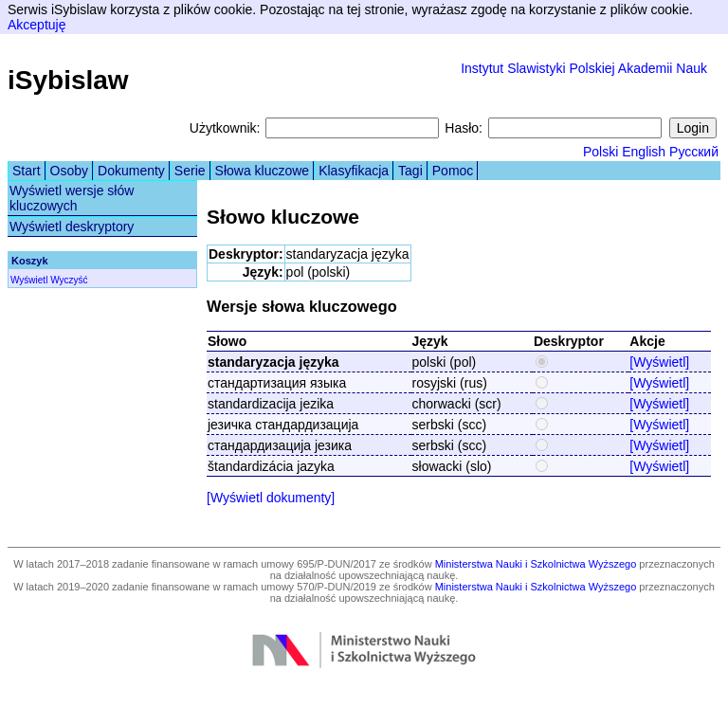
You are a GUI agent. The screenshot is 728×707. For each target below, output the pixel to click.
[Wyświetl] (659, 362)
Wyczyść (69, 280)
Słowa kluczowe (263, 171)
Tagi (410, 171)
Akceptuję (36, 25)
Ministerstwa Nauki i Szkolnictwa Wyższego (536, 564)
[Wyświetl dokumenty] (271, 498)
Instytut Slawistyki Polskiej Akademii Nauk (584, 68)
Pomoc (453, 171)
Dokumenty (131, 171)
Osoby (69, 171)
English (644, 152)
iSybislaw (68, 80)
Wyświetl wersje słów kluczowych (72, 198)
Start (27, 171)
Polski (601, 152)
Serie (190, 171)
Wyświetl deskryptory (72, 227)
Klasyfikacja (354, 171)
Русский (694, 152)
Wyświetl (29, 280)
